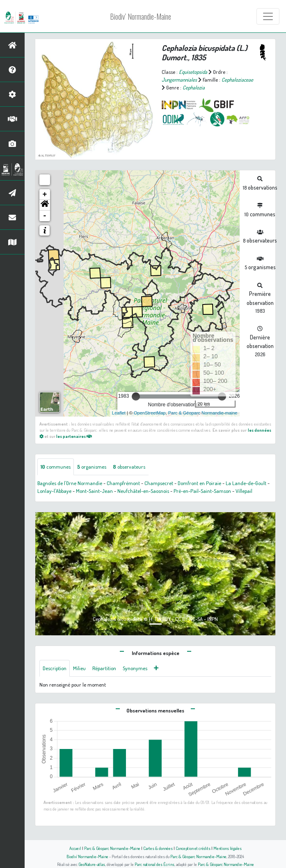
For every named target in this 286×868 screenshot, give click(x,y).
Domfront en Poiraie (199, 483)
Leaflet (119, 413)
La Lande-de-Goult (246, 483)
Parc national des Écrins (154, 864)
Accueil (75, 848)
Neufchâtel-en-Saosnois (143, 491)
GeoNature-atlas (92, 864)
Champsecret (159, 483)
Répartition (104, 668)
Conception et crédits (193, 848)
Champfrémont (123, 483)
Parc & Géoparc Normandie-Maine (112, 848)
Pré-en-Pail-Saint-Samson (202, 491)
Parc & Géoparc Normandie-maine (203, 413)
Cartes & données (158, 848)
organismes (92, 467)
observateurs (129, 467)
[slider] (136, 396)
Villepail (244, 491)
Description (55, 668)
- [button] (45, 216)
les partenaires (74, 436)
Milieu (79, 668)
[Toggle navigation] (268, 16)
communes (56, 467)
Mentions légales (228, 848)
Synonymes (135, 668)
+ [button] (45, 195)
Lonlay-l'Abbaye (54, 491)
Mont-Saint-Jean (94, 491)
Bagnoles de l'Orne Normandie (70, 483)
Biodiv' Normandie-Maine (141, 16)
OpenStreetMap (150, 413)
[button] (45, 205)
